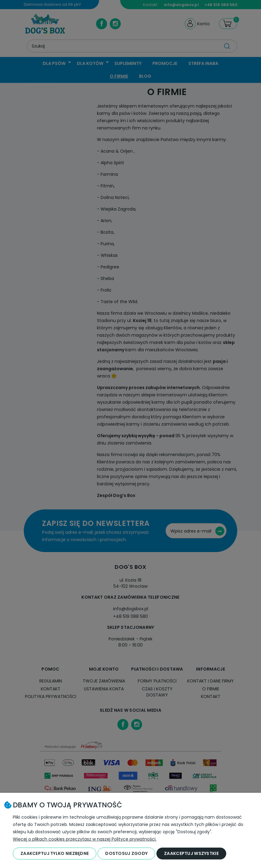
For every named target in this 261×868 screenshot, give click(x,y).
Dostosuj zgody (126, 853)
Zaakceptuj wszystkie (191, 853)
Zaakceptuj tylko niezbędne (55, 853)
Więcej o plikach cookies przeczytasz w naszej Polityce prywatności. (85, 839)
